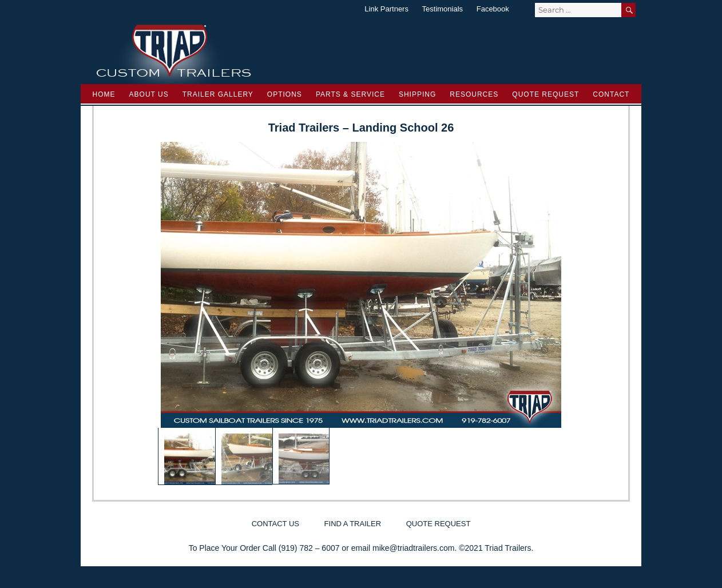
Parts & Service (350, 94)
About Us (149, 94)
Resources (474, 94)
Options (285, 94)
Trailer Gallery (218, 94)
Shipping (417, 94)
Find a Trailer (353, 524)
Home (104, 94)
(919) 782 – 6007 (309, 548)
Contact (611, 94)
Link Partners (386, 9)
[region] (361, 313)
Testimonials (443, 9)
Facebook (493, 9)
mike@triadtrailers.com (413, 548)
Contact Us (275, 524)
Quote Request (546, 94)
